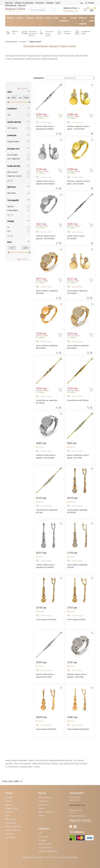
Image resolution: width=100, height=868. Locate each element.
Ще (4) (10, 235)
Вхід (40, 833)
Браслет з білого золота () (76, 237)
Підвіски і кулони (12, 808)
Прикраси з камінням (83, 21)
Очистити (23, 88)
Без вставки (12, 155)
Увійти (90, 3)
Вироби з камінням (12, 830)
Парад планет (13, 141)
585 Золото (12, 128)
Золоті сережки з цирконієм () (77, 292)
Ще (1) (10, 180)
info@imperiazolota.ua (78, 816)
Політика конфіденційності (48, 851)
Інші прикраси (64, 19)
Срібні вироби (10, 819)
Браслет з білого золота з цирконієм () (45, 128)
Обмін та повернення (46, 812)
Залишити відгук (46, 122)
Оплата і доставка (45, 797)
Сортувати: (39, 78)
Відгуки (22, 5)
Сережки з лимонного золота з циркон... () (78, 128)
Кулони (49, 18)
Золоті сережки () (46, 619)
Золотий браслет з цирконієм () (47, 402)
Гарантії (41, 808)
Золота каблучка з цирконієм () (47, 292)
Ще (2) (10, 215)
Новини (50, 3)
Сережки (20, 18)
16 (8, 227)
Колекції (74, 18)
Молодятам (11, 5)
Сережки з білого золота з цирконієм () (45, 182)
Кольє (56, 18)
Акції (58, 3)
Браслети (40, 18)
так (9, 115)
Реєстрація (42, 840)
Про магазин (43, 805)
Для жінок (12, 193)
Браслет (11, 206)
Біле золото (12, 172)
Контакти (40, 3)
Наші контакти (43, 801)
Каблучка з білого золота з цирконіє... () (46, 237)
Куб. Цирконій (14, 159)
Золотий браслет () (78, 400)
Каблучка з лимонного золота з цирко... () (79, 182)
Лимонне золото (15, 176)
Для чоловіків (10, 837)
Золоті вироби (10, 823)
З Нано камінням (93, 19)
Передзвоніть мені (71, 11)
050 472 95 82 (75, 797)
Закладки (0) (43, 837)
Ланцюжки (29, 18)
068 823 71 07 (75, 800)
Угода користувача (45, 847)
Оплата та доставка (24, 3)
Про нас (9, 3)
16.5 (9, 231)
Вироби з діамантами (13, 826)
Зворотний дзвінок (45, 844)
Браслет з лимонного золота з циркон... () (78, 456)
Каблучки (10, 18)
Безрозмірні (12, 210)
